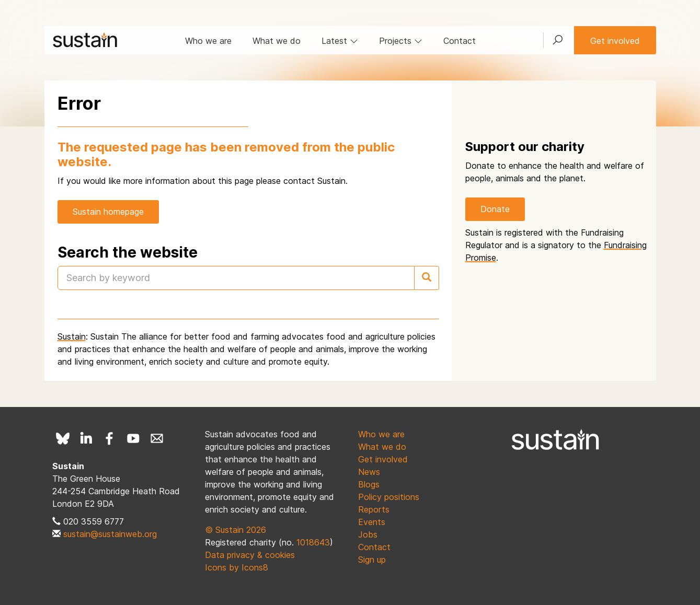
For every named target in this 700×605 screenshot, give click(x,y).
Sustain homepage (108, 212)
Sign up (372, 560)
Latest (340, 41)
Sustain (72, 336)
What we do (277, 41)
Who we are (208, 41)
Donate (495, 209)
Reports (374, 509)
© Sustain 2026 (236, 530)
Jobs (368, 534)
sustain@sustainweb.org (110, 534)
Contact (460, 41)
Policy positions (389, 497)
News (369, 472)
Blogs (369, 484)
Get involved (615, 41)
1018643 (313, 542)
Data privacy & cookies (250, 555)
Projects (401, 41)
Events (372, 522)
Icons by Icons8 (237, 567)
